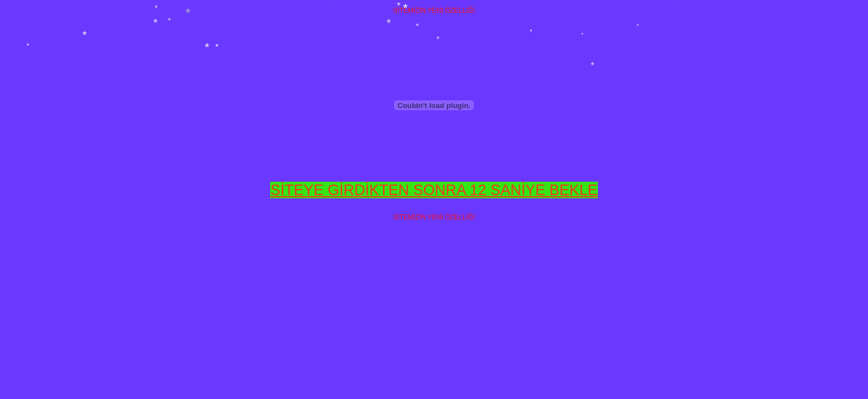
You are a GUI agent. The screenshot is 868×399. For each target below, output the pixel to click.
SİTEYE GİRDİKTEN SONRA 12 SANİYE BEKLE (434, 190)
